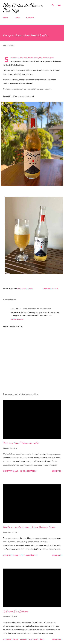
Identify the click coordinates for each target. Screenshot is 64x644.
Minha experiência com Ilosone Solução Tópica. (30, 527)
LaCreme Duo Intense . (16, 611)
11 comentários (28, 555)
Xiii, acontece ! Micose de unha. (21, 443)
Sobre (17, 18)
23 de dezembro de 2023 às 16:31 (37, 309)
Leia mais (56, 471)
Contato (30, 18)
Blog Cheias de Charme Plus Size (23, 8)
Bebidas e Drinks (25, 289)
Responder (17, 319)
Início (5, 18)
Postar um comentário (32, 639)
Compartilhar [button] (50, 289)
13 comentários (28, 471)
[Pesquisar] (53, 5)
